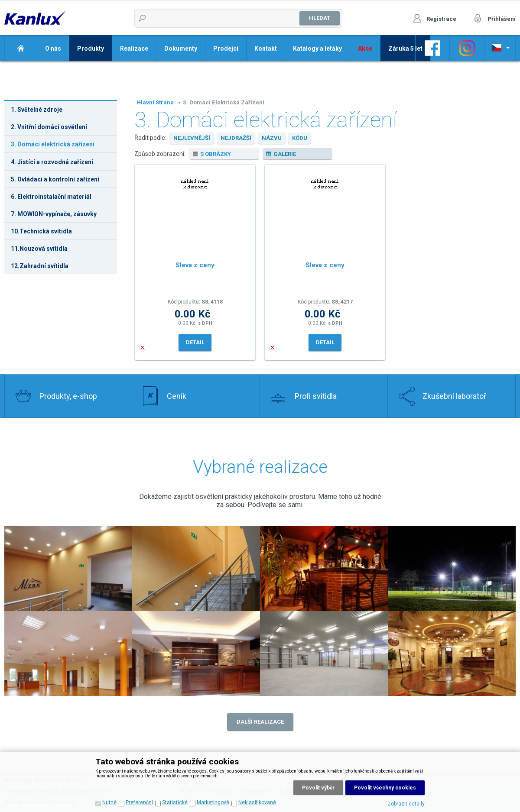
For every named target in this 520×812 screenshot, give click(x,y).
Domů (21, 48)
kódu (300, 138)
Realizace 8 (452, 653)
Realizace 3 (324, 569)
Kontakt (266, 49)
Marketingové (213, 802)
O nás (53, 49)
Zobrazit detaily (406, 804)
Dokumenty (181, 49)
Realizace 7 (324, 653)
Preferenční (139, 802)
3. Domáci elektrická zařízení (53, 144)
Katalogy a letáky (317, 49)
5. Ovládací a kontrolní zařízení (55, 179)
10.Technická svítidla (41, 231)
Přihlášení (502, 19)
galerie (285, 154)
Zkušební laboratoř (454, 396)
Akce (365, 49)
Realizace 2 (68, 569)
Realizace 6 (196, 653)
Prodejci (226, 49)
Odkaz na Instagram (467, 48)
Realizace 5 (68, 653)
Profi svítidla (316, 396)
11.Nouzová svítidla (39, 249)
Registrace (441, 19)
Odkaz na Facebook (432, 48)
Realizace (134, 49)
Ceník (177, 396)
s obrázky (216, 154)
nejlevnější (192, 138)
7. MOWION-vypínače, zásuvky (54, 214)
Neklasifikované (257, 802)
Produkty (91, 49)
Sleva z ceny (195, 265)
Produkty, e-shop (68, 396)
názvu (272, 138)
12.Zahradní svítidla (40, 266)
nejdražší (236, 138)
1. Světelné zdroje (37, 110)
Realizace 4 (452, 569)
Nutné (109, 802)
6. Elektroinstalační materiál (51, 197)
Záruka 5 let (405, 49)
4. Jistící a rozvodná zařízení (52, 162)
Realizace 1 (196, 569)
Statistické (175, 802)
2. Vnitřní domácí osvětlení (49, 127)
